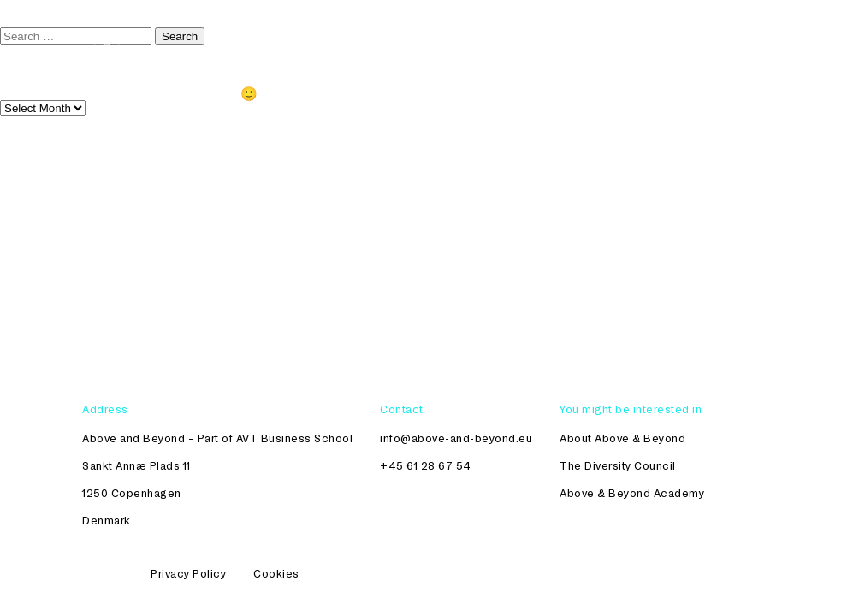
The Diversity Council (356, 35)
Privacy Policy (188, 573)
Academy (474, 35)
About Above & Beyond (622, 438)
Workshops (561, 35)
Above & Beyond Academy (632, 493)
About (747, 35)
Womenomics (661, 35)
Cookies (276, 573)
